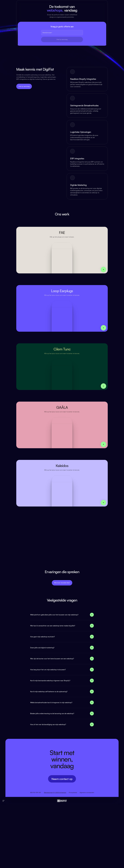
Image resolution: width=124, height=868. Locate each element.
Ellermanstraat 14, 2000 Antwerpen (55, 864)
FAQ (103, 5)
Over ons (84, 5)
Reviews (98, 5)
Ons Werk (91, 5)
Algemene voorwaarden (87, 864)
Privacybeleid (73, 864)
